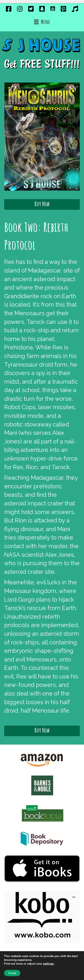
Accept (12, 973)
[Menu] (42, 22)
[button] (42, 204)
